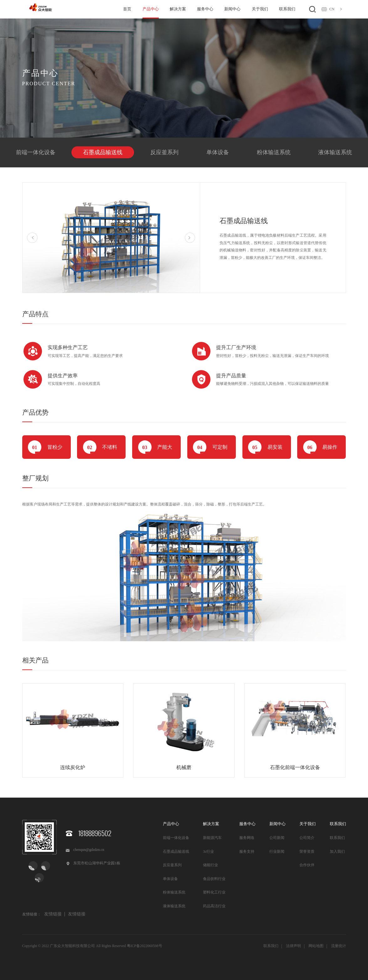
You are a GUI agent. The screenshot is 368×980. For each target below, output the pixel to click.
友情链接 (53, 914)
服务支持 (247, 852)
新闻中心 (232, 9)
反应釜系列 (164, 152)
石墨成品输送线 (103, 152)
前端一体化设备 (36, 152)
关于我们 (260, 9)
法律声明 (293, 946)
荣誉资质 (307, 852)
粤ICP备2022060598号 (145, 946)
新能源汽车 (212, 838)
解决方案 (178, 9)
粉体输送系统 (274, 152)
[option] (111, 238)
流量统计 (339, 946)
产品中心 (151, 9)
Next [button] (190, 238)
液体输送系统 (335, 152)
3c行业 (208, 852)
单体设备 (218, 152)
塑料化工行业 (214, 892)
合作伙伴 (307, 865)
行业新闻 (277, 852)
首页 (127, 9)
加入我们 (337, 852)
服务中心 (205, 9)
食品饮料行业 (214, 879)
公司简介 (307, 838)
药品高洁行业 (214, 906)
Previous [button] (32, 238)
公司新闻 (277, 838)
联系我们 (287, 9)
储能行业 (210, 865)
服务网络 (247, 838)
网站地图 (316, 946)
